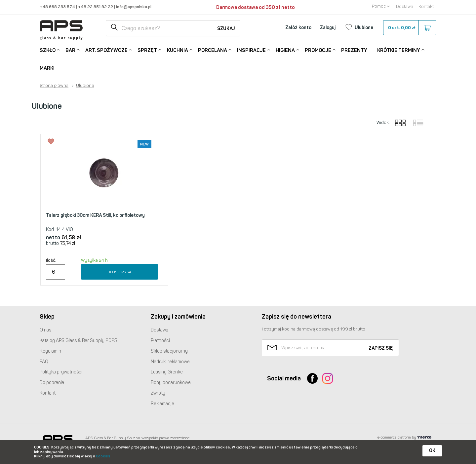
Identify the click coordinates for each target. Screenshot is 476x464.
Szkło (48, 50)
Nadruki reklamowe (170, 362)
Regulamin (50, 351)
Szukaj (226, 29)
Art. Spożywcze (106, 50)
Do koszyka (119, 272)
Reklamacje (162, 404)
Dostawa (405, 6)
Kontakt (426, 6)
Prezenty (354, 50)
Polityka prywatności (61, 372)
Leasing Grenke (167, 372)
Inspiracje (251, 50)
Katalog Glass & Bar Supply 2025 (78, 341)
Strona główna (54, 86)
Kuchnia (178, 50)
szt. (409, 28)
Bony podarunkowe (171, 383)
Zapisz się (381, 348)
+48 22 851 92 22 (96, 7)
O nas (45, 330)
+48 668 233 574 (58, 7)
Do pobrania (52, 383)
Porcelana (213, 50)
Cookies (103, 456)
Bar (70, 50)
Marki (47, 68)
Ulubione (85, 86)
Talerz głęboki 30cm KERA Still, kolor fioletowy (95, 215)
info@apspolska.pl (133, 7)
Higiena (285, 50)
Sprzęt (147, 50)
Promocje (318, 50)
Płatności (160, 341)
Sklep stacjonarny (169, 351)
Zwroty (158, 393)
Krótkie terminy (399, 50)
